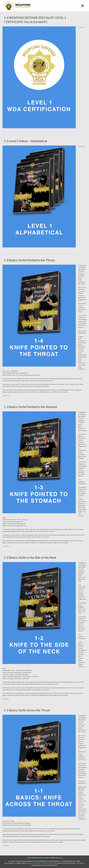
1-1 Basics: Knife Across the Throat (27, 710)
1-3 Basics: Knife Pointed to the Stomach (31, 407)
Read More (82, 27)
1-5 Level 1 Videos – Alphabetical (25, 141)
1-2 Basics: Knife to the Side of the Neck (30, 557)
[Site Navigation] (83, 6)
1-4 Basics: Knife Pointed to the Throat (29, 260)
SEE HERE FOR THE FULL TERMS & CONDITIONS (41, 863)
